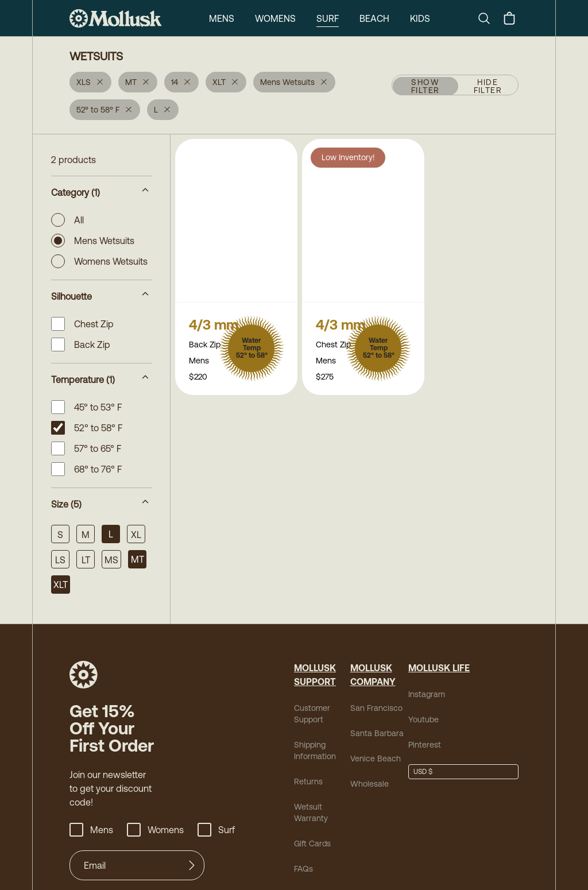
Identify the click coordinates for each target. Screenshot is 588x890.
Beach (328, 18)
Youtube (422, 719)
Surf (280, 18)
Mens (173, 18)
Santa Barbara (372, 733)
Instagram (424, 694)
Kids (375, 18)
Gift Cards (311, 843)
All (68, 220)
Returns (307, 781)
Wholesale (367, 783)
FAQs (303, 868)
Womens (228, 18)
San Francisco (372, 708)
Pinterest (422, 744)
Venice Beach (372, 758)
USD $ (423, 772)
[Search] (489, 18)
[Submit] (192, 865)
